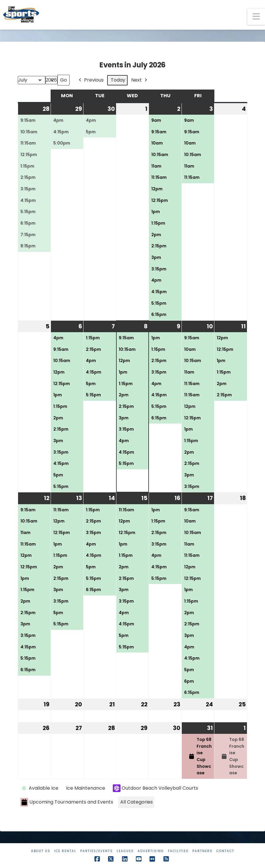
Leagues (125, 851)
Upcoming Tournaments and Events (67, 802)
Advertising (151, 851)
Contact (225, 851)
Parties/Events (97, 851)
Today (118, 80)
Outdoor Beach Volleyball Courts (155, 788)
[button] (256, 17)
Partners (203, 851)
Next (140, 80)
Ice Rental (65, 851)
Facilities (178, 851)
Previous (91, 80)
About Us (41, 851)
